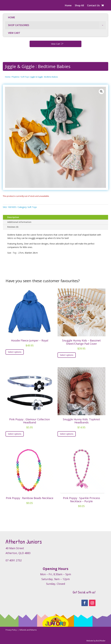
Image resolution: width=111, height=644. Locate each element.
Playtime (16, 77)
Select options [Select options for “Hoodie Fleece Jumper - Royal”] (15, 352)
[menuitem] (56, 17)
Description (13, 217)
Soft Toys (25, 77)
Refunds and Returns (28, 630)
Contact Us (93, 6)
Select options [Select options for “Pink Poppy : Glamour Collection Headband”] (15, 434)
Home (68, 6)
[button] (101, 91)
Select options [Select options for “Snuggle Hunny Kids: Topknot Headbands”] (67, 434)
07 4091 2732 (14, 560)
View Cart (56, 44)
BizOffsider (101, 641)
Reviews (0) (13, 227)
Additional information (19, 222)
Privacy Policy (11, 630)
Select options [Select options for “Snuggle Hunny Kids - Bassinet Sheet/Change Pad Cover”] (67, 355)
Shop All (79, 6)
